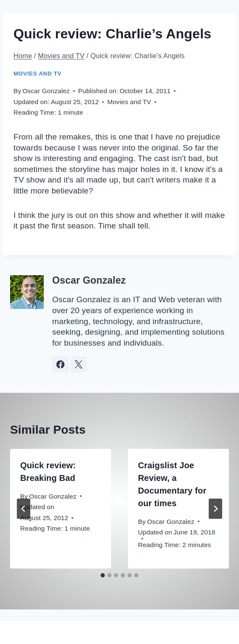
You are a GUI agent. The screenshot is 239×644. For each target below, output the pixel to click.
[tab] (103, 575)
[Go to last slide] (24, 509)
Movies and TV (37, 74)
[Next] (215, 509)
